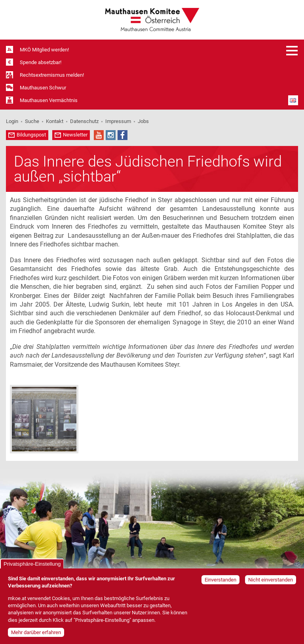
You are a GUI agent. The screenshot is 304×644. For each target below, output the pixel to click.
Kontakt (55, 121)
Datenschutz (84, 121)
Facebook (123, 135)
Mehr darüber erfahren (36, 632)
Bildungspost (31, 135)
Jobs (143, 121)
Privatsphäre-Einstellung (32, 564)
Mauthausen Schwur (43, 88)
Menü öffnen (292, 51)
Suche (32, 121)
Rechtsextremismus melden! (52, 75)
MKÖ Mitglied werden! (44, 50)
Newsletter (75, 135)
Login (12, 121)
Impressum (118, 121)
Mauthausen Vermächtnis (49, 100)
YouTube (99, 135)
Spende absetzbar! (41, 62)
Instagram (111, 135)
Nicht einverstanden (271, 580)
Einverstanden (220, 580)
